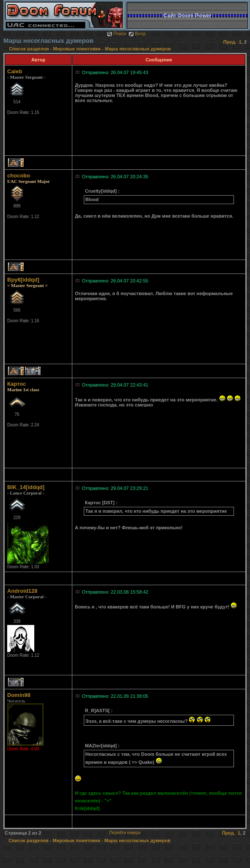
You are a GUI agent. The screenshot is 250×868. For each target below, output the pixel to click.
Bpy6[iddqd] (23, 280)
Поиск (116, 33)
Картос (16, 384)
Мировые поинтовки (77, 49)
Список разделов (30, 49)
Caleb (15, 71)
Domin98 (19, 695)
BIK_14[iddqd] (26, 487)
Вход (137, 33)
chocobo (19, 176)
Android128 (22, 591)
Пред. (230, 42)
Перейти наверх (125, 833)
